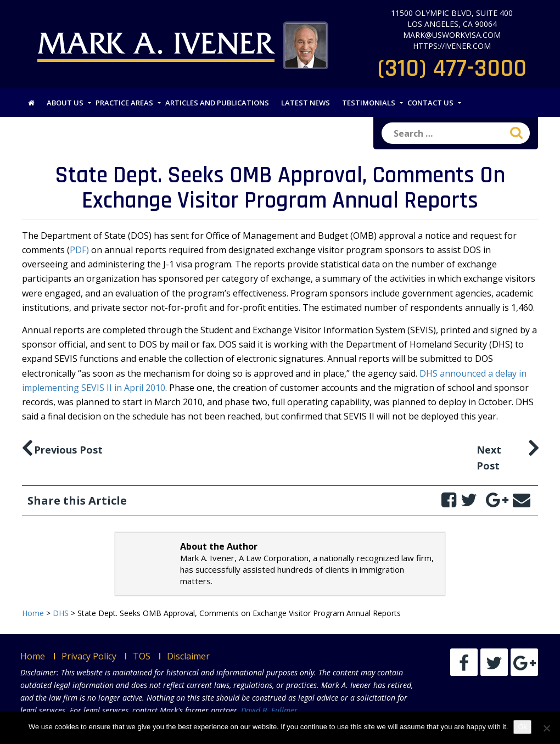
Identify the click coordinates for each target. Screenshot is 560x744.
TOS (142, 656)
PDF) (79, 250)
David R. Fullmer (269, 710)
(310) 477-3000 (452, 69)
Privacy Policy (89, 656)
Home (33, 656)
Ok (522, 727)
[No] (546, 728)
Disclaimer (188, 656)
